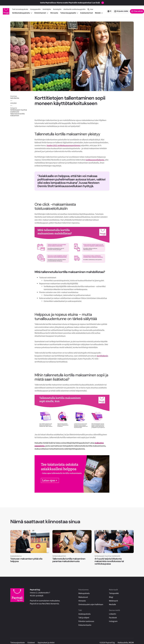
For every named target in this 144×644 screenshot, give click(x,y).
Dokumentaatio (85, 625)
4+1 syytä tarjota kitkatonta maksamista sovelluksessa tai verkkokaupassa (109, 561)
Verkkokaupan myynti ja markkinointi (19, 111)
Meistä (99, 13)
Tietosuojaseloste (18, 643)
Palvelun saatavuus (86, 621)
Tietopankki (114, 593)
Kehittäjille (47, 9)
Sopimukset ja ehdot (46, 643)
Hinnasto (54, 13)
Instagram (113, 621)
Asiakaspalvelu (84, 614)
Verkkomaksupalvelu (22, 13)
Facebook (113, 618)
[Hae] (90, 9)
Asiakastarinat (87, 13)
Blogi (111, 597)
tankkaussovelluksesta (95, 160)
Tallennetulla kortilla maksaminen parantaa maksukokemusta (69, 560)
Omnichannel (41, 13)
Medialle (112, 604)
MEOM (131, 643)
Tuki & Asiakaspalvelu (20, 9)
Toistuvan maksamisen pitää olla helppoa (26, 560)
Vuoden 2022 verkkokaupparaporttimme (63, 145)
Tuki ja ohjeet (84, 618)
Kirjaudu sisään (122, 11)
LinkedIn (113, 614)
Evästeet (31, 643)
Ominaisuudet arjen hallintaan (91, 604)
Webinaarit (113, 601)
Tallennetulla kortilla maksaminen (17, 115)
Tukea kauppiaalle (69, 13)
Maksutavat (83, 597)
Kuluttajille (57, 9)
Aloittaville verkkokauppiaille (74, 9)
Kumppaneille (35, 9)
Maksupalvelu (84, 593)
